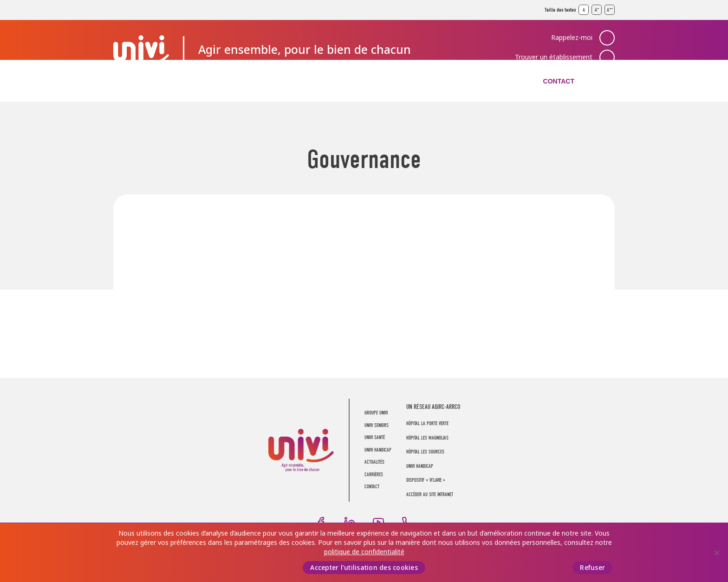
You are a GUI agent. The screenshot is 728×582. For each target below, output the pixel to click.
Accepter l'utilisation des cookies (364, 568)
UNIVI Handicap (358, 81)
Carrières (497, 81)
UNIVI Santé (284, 81)
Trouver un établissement (554, 57)
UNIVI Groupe (141, 49)
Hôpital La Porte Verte (427, 424)
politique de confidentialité (364, 552)
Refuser (592, 568)
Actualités (432, 81)
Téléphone (407, 522)
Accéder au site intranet (430, 495)
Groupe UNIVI (138, 81)
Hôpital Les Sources (425, 452)
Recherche (607, 81)
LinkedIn (350, 522)
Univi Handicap (420, 466)
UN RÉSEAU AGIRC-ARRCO (433, 407)
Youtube (378, 522)
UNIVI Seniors (213, 81)
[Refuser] (716, 553)
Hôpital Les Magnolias (427, 438)
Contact (559, 81)
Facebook (321, 522)
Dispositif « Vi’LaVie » (426, 480)
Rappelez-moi (572, 38)
